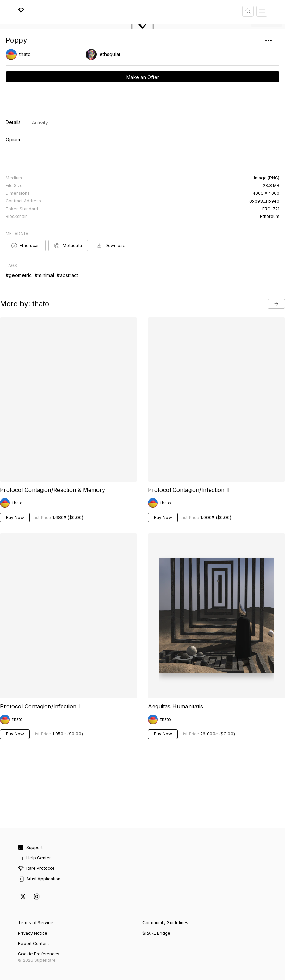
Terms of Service (36, 923)
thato (25, 54)
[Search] (248, 11)
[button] (142, 27)
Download (111, 246)
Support (30, 848)
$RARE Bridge (157, 933)
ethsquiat (110, 54)
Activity (40, 122)
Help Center (34, 858)
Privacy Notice (33, 933)
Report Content (34, 943)
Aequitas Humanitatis (176, 706)
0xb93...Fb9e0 (264, 201)
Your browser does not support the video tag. (68, 616)
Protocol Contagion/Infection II (189, 490)
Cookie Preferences (39, 954)
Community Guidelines (166, 923)
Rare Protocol (36, 868)
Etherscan (26, 246)
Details (13, 123)
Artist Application (39, 879)
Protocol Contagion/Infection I (40, 706)
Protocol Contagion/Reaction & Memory (53, 490)
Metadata (68, 246)
